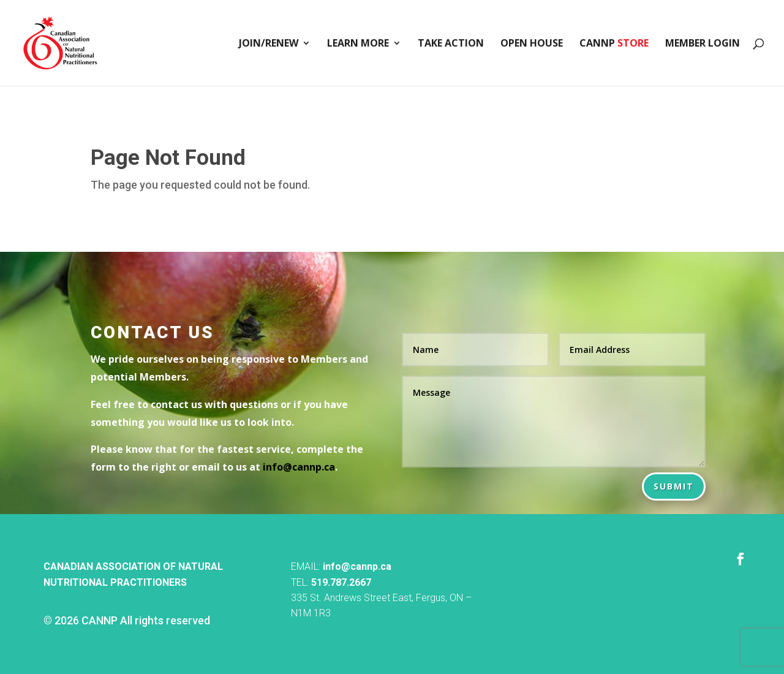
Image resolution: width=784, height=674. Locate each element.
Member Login (703, 44)
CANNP (614, 44)
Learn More (358, 44)
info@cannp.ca (357, 566)
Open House (532, 44)
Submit (674, 486)
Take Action (451, 44)
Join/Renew (269, 44)
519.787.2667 (341, 582)
